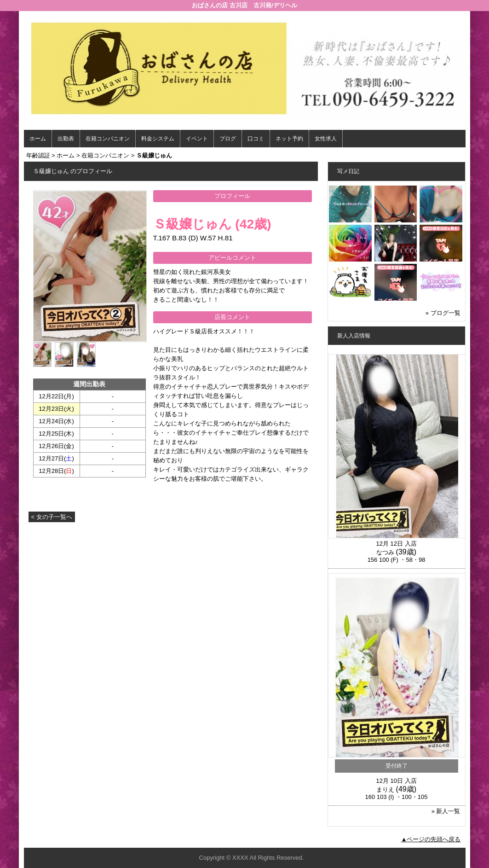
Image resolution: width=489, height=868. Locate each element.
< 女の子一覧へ (52, 517)
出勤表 (66, 139)
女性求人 (326, 139)
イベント (197, 139)
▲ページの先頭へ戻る (431, 839)
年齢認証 (38, 155)
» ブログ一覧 (443, 313)
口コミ (256, 139)
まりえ (385, 789)
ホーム (38, 139)
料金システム (158, 139)
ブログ (228, 139)
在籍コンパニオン (108, 139)
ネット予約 (289, 139)
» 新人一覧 (446, 811)
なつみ (385, 552)
